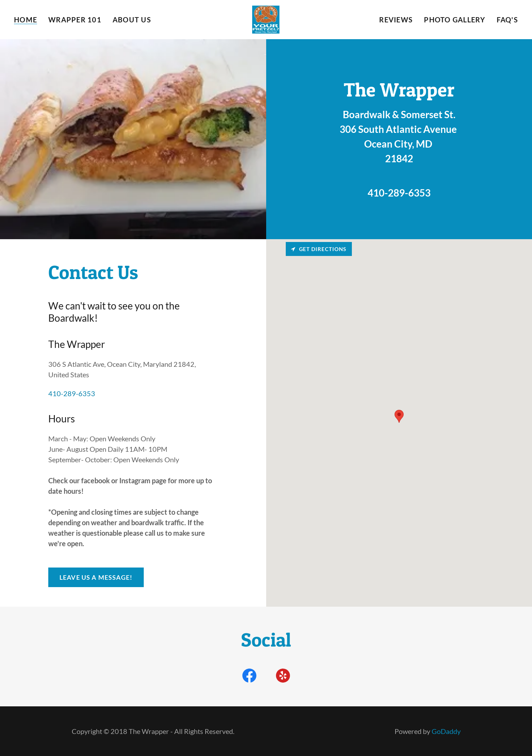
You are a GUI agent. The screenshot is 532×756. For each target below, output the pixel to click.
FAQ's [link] (507, 20)
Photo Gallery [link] (455, 20)
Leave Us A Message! (96, 577)
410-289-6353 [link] (399, 193)
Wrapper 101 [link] (75, 20)
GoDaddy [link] (446, 731)
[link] (266, 19)
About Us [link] (132, 20)
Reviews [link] (396, 20)
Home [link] (26, 20)
